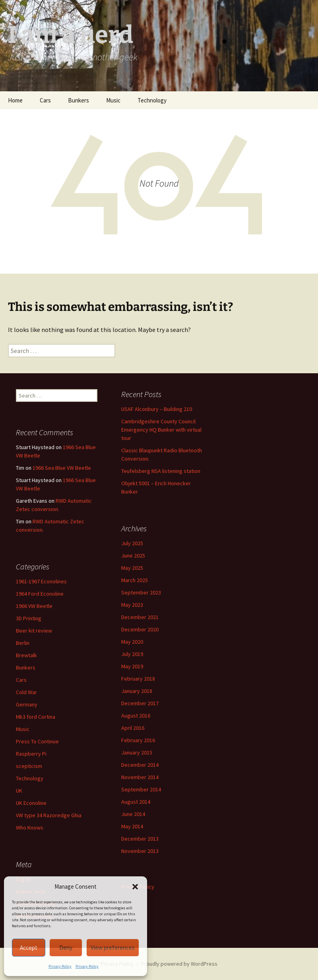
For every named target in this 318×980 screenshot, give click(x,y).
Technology (152, 100)
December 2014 (140, 765)
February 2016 (138, 740)
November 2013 (140, 851)
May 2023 (132, 605)
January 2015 (137, 752)
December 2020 (140, 629)
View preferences (113, 948)
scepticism (29, 766)
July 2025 (132, 543)
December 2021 (140, 617)
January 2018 (137, 691)
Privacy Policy (60, 966)
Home (15, 100)
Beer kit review (34, 631)
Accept (29, 948)
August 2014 (136, 802)
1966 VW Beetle (34, 606)
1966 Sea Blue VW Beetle (62, 468)
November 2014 (140, 777)
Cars (45, 100)
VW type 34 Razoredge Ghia (49, 815)
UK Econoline (31, 803)
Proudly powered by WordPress (179, 964)
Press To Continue (37, 741)
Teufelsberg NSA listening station (161, 471)
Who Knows (30, 828)
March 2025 (135, 580)
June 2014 (133, 814)
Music (113, 100)
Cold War (26, 692)
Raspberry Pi (31, 754)
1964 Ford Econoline (40, 594)
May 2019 (132, 666)
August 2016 (136, 716)
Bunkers (79, 100)
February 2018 (138, 679)
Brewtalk (26, 655)
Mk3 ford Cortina (36, 717)
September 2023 (141, 592)
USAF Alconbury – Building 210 (157, 409)
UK (19, 791)
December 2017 (140, 703)
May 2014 (132, 826)
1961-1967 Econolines (41, 581)
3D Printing (29, 618)
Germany (27, 704)
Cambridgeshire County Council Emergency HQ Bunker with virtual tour (161, 430)
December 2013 (140, 839)
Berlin (23, 643)
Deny (66, 948)
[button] (135, 887)
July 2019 (132, 654)
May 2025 (132, 568)
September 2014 (141, 789)
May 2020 (132, 642)
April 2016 (133, 728)
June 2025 (133, 556)
